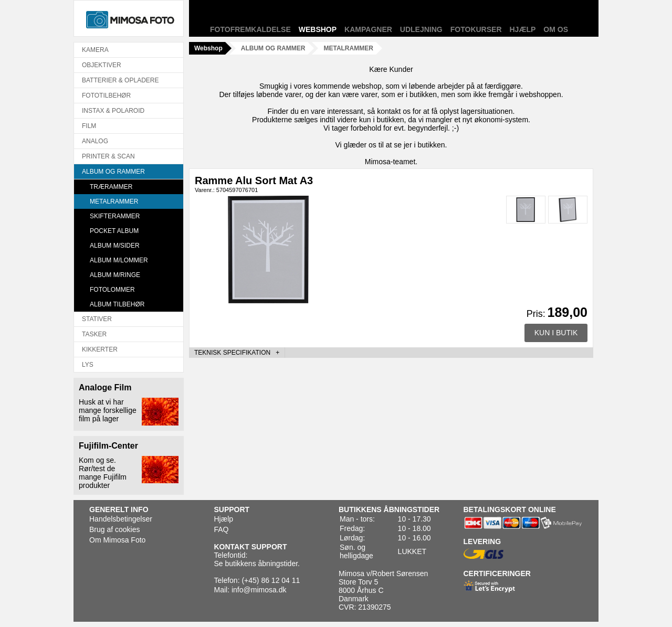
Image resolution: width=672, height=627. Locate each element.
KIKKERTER (100, 349)
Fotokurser (476, 29)
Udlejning (421, 29)
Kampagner (368, 29)
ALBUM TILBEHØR (117, 304)
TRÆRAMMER (111, 187)
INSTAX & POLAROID (113, 111)
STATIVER (97, 319)
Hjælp (523, 29)
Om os (556, 29)
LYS (88, 365)
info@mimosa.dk (259, 590)
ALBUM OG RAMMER (113, 172)
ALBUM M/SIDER (115, 246)
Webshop (318, 29)
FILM (89, 126)
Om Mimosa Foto (117, 540)
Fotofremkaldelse (250, 29)
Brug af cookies (115, 529)
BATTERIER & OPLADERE (120, 80)
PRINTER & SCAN (108, 156)
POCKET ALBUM (114, 231)
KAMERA (95, 50)
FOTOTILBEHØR (106, 95)
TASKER (94, 334)
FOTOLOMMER (112, 290)
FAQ (222, 529)
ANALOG (95, 141)
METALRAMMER (114, 201)
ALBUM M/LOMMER (119, 260)
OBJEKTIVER (102, 65)
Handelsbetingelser (121, 519)
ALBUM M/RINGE (115, 275)
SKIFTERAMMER (115, 216)
